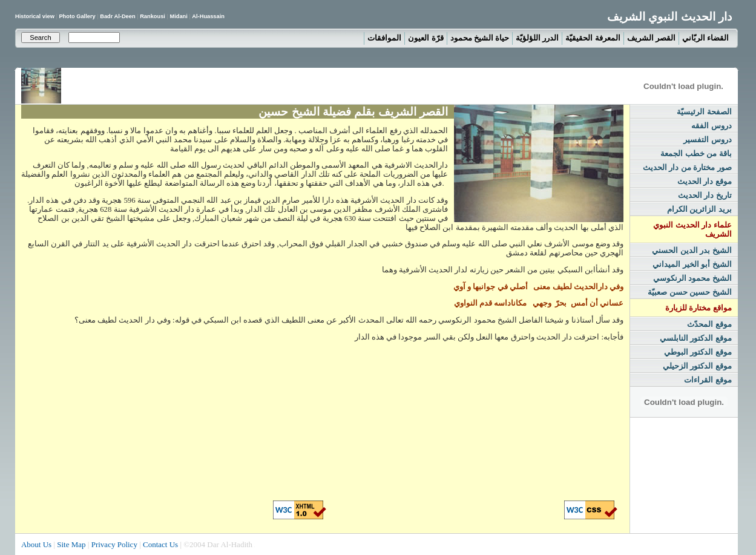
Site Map (71, 544)
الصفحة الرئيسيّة (704, 112)
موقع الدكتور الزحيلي (697, 366)
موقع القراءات (708, 380)
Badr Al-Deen (117, 16)
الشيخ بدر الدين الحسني (692, 250)
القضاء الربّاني (705, 38)
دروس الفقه (712, 126)
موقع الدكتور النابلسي (696, 338)
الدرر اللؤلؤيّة (537, 38)
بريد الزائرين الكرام (699, 209)
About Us (36, 544)
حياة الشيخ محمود (480, 38)
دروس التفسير (708, 140)
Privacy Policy (114, 544)
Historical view (35, 16)
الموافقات (384, 38)
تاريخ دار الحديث (705, 195)
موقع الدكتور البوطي (698, 352)
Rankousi (153, 16)
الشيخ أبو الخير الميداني (692, 264)
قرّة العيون (426, 38)
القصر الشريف (651, 38)
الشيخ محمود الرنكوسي (692, 278)
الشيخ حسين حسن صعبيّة (690, 292)
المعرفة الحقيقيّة (593, 38)
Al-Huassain (208, 16)
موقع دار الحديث (705, 181)
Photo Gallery (78, 16)
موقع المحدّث (709, 324)
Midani (178, 16)
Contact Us (160, 544)
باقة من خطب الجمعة (696, 153)
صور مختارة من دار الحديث (687, 167)
